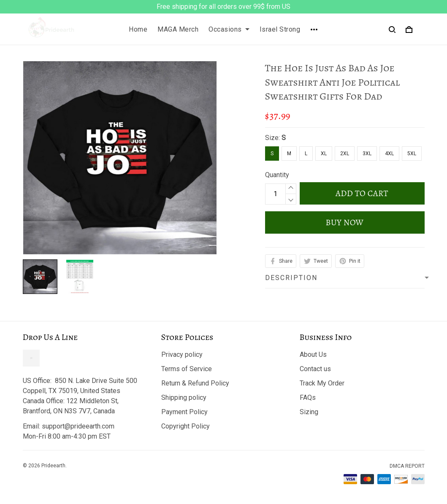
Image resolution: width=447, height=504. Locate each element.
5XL (412, 154)
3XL (367, 154)
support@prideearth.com (78, 426)
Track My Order (322, 383)
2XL (345, 154)
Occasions (229, 29)
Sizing (309, 412)
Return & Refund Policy (195, 383)
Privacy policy (182, 354)
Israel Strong (280, 29)
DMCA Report (407, 466)
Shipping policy (184, 398)
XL (324, 154)
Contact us (315, 369)
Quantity (277, 175)
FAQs (308, 398)
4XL (389, 154)
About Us (313, 354)
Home (138, 29)
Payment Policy (184, 412)
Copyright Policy (186, 426)
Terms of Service (187, 369)
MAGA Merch (178, 29)
